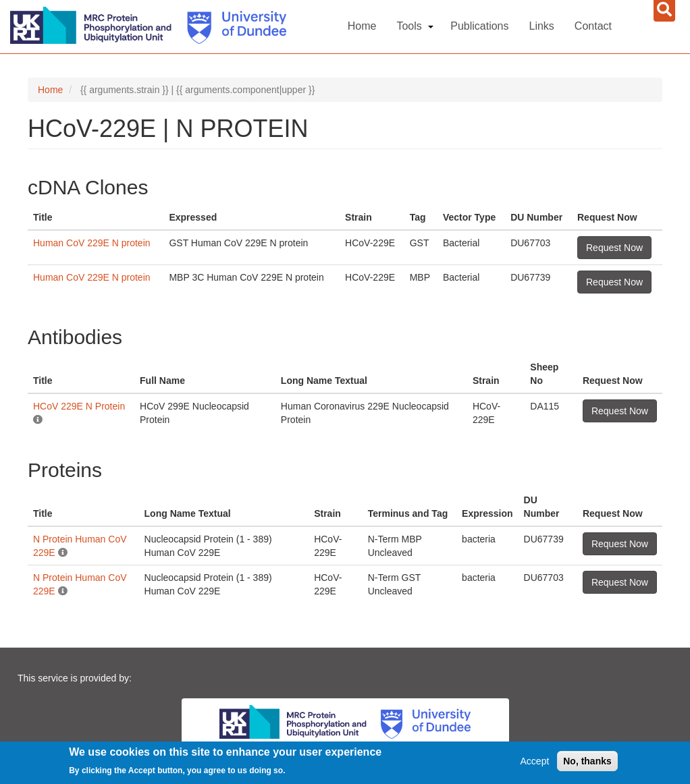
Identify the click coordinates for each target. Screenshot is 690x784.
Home (362, 26)
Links (542, 26)
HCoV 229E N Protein (79, 406)
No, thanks (587, 762)
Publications (479, 26)
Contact (593, 26)
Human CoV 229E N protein (92, 243)
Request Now (614, 248)
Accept (535, 762)
